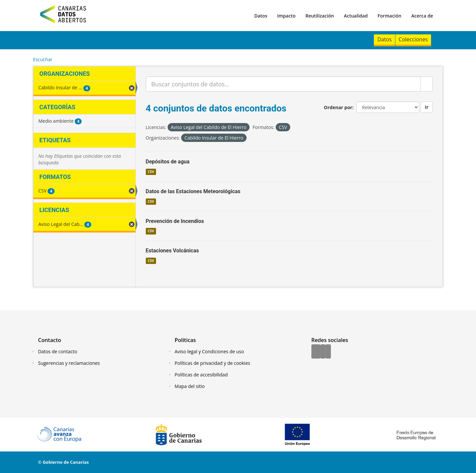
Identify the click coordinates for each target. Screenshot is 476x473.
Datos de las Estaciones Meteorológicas (193, 191)
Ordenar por (338, 107)
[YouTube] (328, 352)
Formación (389, 16)
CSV (151, 172)
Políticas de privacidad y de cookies (212, 363)
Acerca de (422, 16)
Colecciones (413, 39)
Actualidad (356, 16)
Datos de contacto (58, 351)
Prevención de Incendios (175, 221)
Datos (261, 16)
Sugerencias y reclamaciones (69, 363)
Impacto (286, 16)
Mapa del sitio (190, 386)
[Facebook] (316, 352)
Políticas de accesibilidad (201, 375)
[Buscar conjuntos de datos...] (283, 84)
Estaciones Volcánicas (172, 251)
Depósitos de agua (168, 162)
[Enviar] (427, 84)
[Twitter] (323, 352)
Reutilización (320, 16)
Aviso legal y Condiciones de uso (209, 351)
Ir (427, 107)
